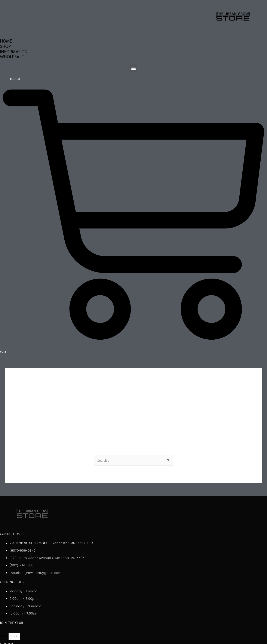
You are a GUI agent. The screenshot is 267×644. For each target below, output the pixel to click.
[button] (134, 68)
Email (4, 636)
